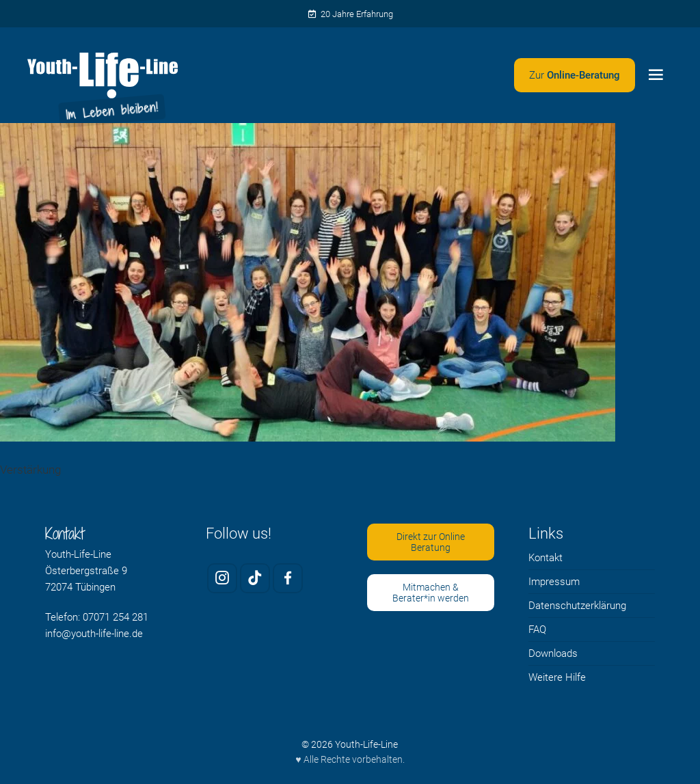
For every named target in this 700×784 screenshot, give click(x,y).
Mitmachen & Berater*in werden (431, 593)
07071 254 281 (116, 617)
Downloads (553, 653)
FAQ (537, 630)
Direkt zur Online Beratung (431, 542)
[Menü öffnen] (656, 75)
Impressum (554, 582)
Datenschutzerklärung (577, 606)
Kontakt (546, 558)
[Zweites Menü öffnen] (575, 75)
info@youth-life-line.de (94, 634)
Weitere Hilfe (557, 677)
